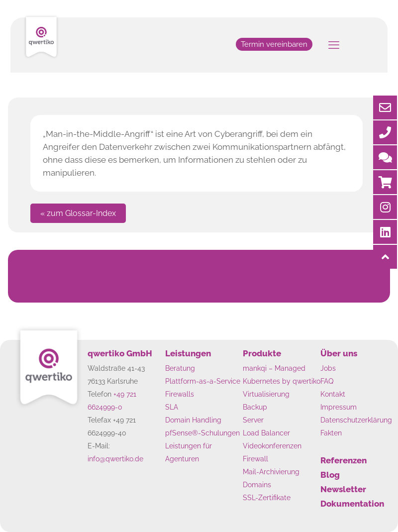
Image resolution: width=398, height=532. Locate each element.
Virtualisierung (266, 394)
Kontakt (333, 394)
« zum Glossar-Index (78, 213)
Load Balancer (266, 433)
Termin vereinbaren (274, 44)
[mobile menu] (334, 45)
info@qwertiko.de (115, 459)
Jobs (328, 368)
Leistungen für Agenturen (189, 452)
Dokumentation (352, 504)
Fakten (331, 433)
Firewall (255, 459)
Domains (257, 484)
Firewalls (180, 394)
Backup (255, 407)
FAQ (327, 381)
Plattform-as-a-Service (203, 381)
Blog (330, 475)
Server (253, 420)
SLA (172, 407)
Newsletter (343, 489)
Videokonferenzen (272, 446)
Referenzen (344, 460)
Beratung (180, 368)
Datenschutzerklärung (356, 420)
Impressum (339, 407)
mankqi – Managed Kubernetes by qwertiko (282, 374)
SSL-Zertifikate (267, 497)
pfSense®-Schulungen (202, 433)
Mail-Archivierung (271, 472)
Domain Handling (193, 420)
